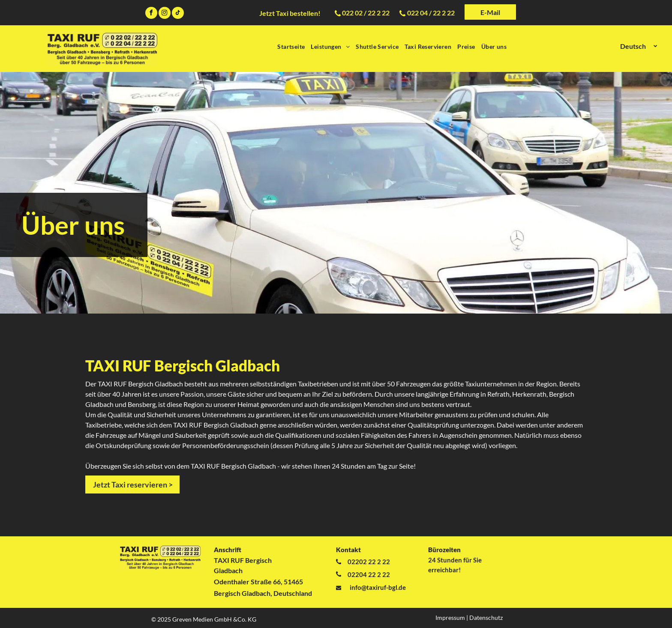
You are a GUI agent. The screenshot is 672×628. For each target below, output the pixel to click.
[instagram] (165, 14)
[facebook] (151, 14)
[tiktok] (178, 14)
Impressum (450, 618)
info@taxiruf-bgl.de (378, 587)
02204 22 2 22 (369, 574)
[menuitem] (291, 46)
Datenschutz (486, 618)
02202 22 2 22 (369, 562)
